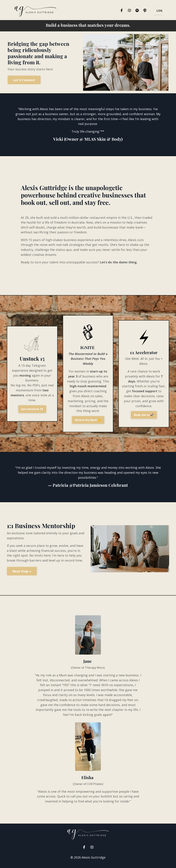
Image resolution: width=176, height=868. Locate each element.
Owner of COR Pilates (88, 787)
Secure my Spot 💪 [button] (88, 422)
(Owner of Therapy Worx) (88, 670)
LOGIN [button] (159, 11)
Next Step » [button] (22, 574)
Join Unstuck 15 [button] (32, 411)
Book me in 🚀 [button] (144, 417)
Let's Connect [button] (24, 80)
